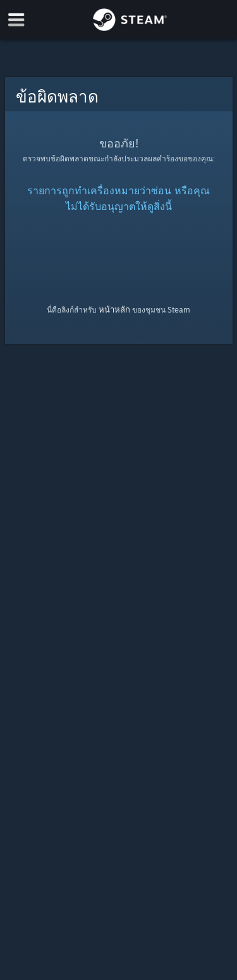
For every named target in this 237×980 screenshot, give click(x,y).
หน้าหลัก (114, 309)
